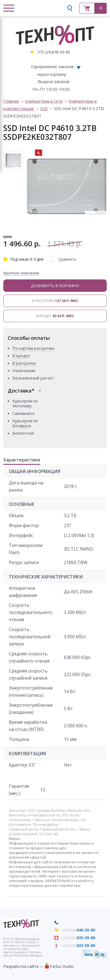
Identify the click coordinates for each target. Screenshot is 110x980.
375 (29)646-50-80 (54, 52)
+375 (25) (78, 946)
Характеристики (22, 460)
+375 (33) (78, 938)
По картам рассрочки (33, 348)
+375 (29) (78, 930)
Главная (11, 101)
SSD (44, 109)
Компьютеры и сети (44, 101)
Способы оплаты (29, 338)
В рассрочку (55, 301)
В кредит (55, 316)
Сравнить (67, 259)
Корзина (93, 8)
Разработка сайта (21, 966)
